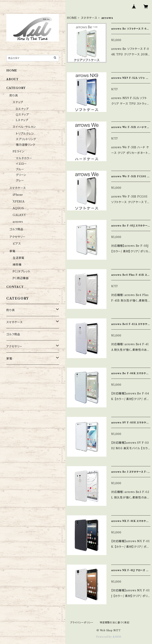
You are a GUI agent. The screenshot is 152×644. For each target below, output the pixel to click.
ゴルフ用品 (16, 229)
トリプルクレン (25, 134)
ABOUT (12, 79)
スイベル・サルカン (24, 127)
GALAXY (19, 215)
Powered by (109, 637)
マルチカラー (24, 158)
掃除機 (17, 265)
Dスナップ (22, 109)
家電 (12, 251)
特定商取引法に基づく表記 (115, 622)
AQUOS (18, 208)
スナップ (18, 102)
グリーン (21, 175)
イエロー (21, 164)
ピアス (17, 244)
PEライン (19, 151)
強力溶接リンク (26, 145)
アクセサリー (18, 237)
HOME (72, 18)
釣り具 (14, 95)
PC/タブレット (21, 271)
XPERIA (19, 201)
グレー (20, 180)
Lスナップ (22, 120)
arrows (18, 222)
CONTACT (15, 287)
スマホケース (89, 18)
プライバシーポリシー (82, 622)
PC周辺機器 (21, 278)
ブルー (20, 169)
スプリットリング (26, 139)
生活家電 (19, 258)
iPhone (18, 195)
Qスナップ (22, 115)
